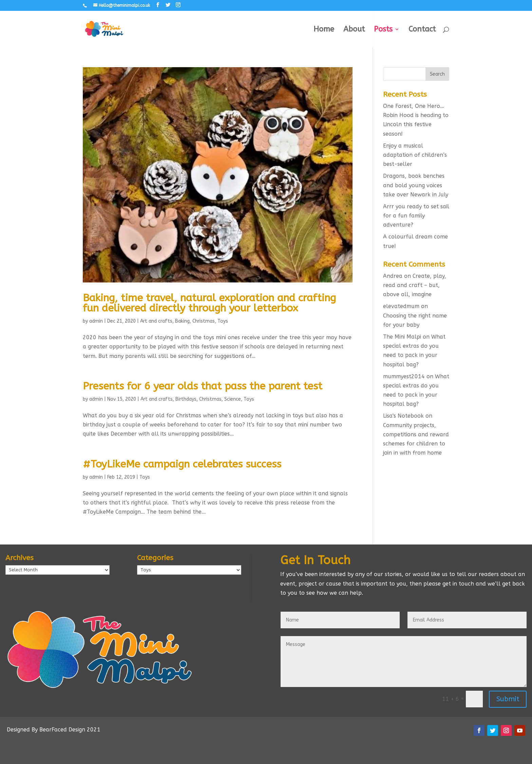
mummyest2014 (404, 376)
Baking (182, 321)
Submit (508, 699)
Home (324, 30)
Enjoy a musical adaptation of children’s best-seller (415, 155)
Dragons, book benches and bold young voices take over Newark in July (416, 185)
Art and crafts (156, 321)
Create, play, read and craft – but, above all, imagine (415, 285)
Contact (422, 30)
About (354, 30)
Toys (223, 321)
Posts (383, 30)
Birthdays (186, 399)
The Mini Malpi (402, 337)
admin (96, 321)
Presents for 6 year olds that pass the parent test (203, 386)
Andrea (393, 276)
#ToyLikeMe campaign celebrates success (182, 464)
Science (233, 399)
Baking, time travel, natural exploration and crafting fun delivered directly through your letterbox (209, 303)
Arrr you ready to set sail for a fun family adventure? (416, 216)
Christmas (204, 321)
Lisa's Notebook (403, 416)
